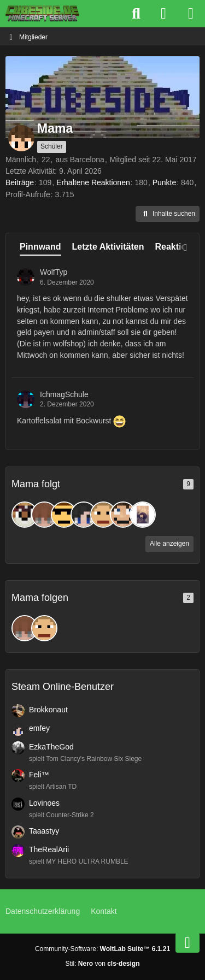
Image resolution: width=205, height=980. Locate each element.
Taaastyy (44, 831)
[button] (168, 214)
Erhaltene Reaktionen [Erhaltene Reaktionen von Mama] (93, 182)
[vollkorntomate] (103, 515)
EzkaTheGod (51, 747)
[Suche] (136, 14)
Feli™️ (39, 775)
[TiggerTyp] (25, 515)
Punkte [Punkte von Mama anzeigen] (165, 182)
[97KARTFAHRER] (64, 515)
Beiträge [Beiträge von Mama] (20, 182)
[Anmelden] (163, 14)
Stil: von (102, 964)
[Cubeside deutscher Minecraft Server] (42, 14)
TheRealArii (49, 849)
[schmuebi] (44, 515)
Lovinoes (44, 803)
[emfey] (84, 515)
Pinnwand (40, 247)
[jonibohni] (123, 515)
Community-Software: (102, 949)
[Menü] (191, 14)
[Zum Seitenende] (188, 943)
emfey (39, 728)
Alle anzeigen (169, 544)
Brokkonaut (48, 710)
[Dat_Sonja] (143, 515)
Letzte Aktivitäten (108, 247)
